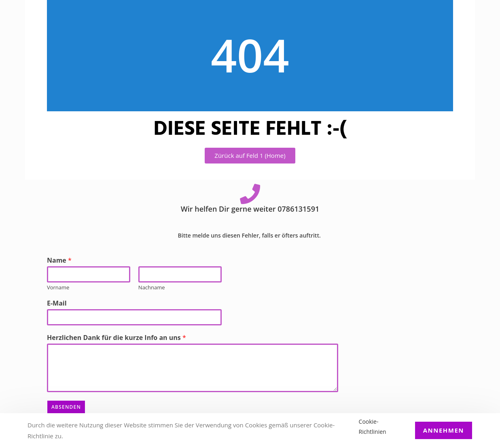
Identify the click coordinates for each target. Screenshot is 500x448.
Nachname (152, 288)
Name (59, 260)
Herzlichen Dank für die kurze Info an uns (117, 338)
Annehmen (444, 430)
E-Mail (57, 303)
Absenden (66, 407)
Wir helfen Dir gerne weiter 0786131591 (250, 209)
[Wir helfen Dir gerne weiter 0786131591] (250, 194)
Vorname (58, 288)
